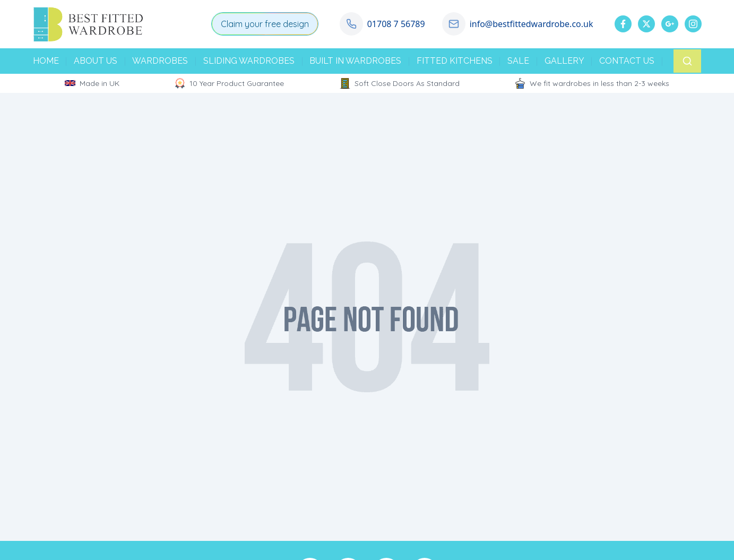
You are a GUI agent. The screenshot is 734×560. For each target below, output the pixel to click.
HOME (46, 61)
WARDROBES (160, 61)
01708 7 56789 (396, 24)
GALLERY (564, 61)
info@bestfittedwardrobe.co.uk (532, 24)
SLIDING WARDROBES (249, 61)
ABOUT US (96, 61)
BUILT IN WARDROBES (355, 61)
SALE (518, 61)
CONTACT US (627, 61)
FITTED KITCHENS (455, 61)
